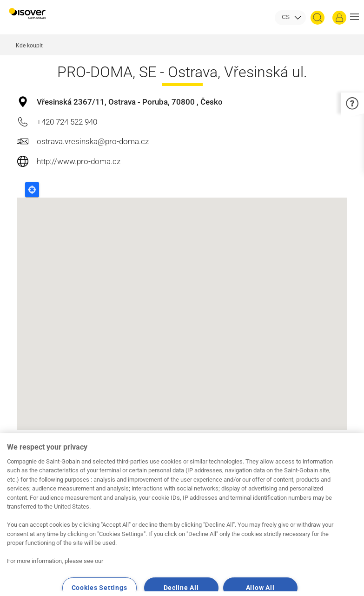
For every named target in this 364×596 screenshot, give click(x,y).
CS (286, 17)
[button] (354, 18)
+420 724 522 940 (67, 122)
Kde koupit (29, 46)
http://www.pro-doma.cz (79, 161)
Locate (32, 190)
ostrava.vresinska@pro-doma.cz (93, 141)
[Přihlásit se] (339, 18)
